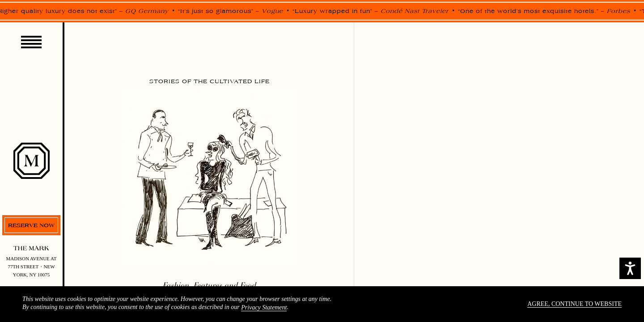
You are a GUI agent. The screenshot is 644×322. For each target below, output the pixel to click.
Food (248, 285)
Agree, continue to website (574, 304)
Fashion (176, 285)
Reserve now (31, 225)
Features (208, 285)
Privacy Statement (264, 307)
